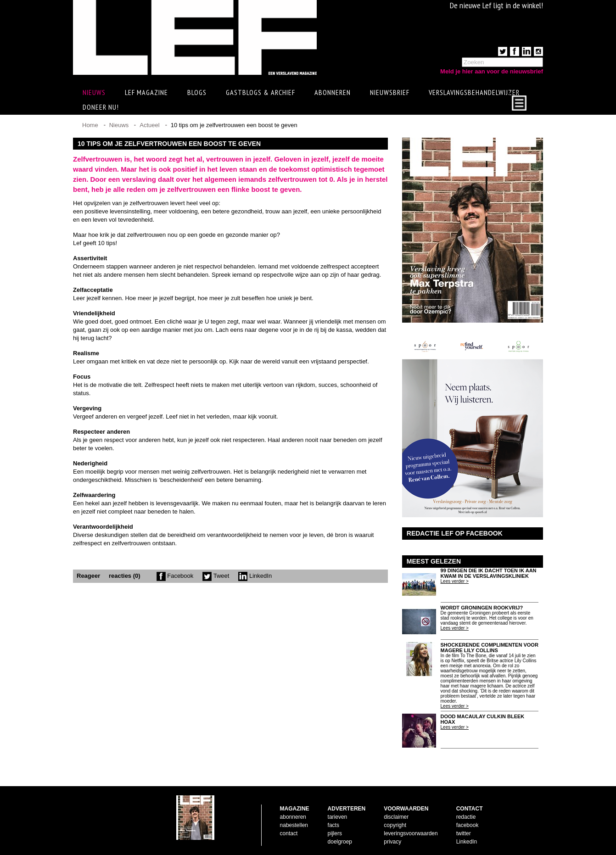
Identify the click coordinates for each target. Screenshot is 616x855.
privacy (392, 842)
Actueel (149, 125)
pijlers (335, 833)
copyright (395, 825)
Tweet (216, 576)
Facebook (175, 576)
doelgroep (340, 842)
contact (289, 833)
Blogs (197, 92)
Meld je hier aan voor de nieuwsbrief (492, 71)
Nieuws (119, 125)
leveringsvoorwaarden (411, 833)
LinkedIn (255, 576)
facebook (468, 825)
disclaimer (396, 817)
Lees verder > (455, 581)
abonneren (293, 817)
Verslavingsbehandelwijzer (474, 92)
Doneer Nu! (101, 107)
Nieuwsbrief (390, 92)
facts (333, 825)
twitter (464, 833)
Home (90, 125)
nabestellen (294, 825)
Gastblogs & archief (260, 92)
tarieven (338, 817)
